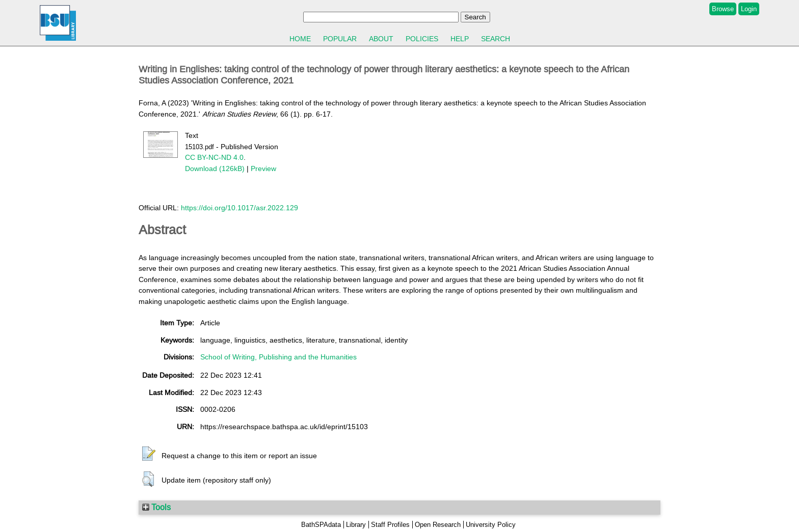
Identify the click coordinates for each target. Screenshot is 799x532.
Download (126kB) (215, 169)
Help (460, 39)
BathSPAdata (321, 525)
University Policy (491, 525)
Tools (156, 507)
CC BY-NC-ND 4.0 (214, 157)
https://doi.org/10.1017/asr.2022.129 (239, 208)
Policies (422, 39)
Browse (723, 9)
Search (496, 39)
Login (749, 9)
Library (356, 525)
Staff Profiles (390, 525)
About (381, 39)
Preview (263, 169)
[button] (149, 454)
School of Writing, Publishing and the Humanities (278, 357)
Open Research (438, 525)
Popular (340, 39)
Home (300, 39)
